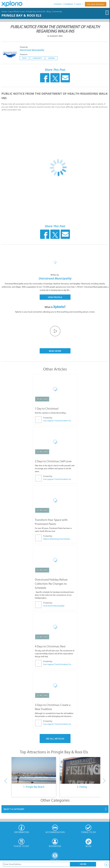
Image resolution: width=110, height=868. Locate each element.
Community (57, 11)
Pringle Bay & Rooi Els (36, 11)
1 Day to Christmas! (47, 409)
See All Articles (55, 739)
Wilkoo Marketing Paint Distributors (58, 539)
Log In (78, 4)
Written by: (55, 275)
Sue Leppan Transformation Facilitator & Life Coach (58, 421)
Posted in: (24, 54)
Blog (49, 11)
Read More (55, 351)
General (51, 58)
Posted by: (24, 47)
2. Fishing (82, 787)
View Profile (55, 297)
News (24, 58)
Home (4, 11)
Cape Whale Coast (16, 11)
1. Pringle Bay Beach (34, 787)
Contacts (58, 4)
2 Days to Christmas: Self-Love (53, 461)
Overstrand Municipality (32, 50)
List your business (96, 4)
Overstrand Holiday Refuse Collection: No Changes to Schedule (51, 584)
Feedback (69, 4)
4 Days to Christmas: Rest (50, 646)
